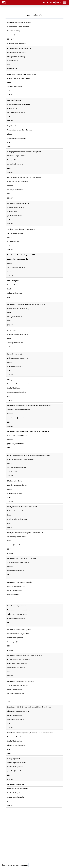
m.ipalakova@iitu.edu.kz (15, 366)
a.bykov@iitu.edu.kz (14, 594)
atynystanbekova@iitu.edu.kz (17, 138)
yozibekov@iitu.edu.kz (15, 216)
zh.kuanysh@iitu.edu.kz (15, 343)
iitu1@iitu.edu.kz (13, 61)
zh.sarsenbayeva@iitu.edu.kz (17, 392)
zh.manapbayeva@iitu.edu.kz (17, 467)
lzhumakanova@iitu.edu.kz (16, 112)
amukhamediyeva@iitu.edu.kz (17, 519)
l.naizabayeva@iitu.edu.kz (16, 642)
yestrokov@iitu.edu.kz (14, 771)
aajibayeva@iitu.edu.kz (15, 317)
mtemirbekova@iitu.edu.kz (16, 418)
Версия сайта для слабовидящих (15, 865)
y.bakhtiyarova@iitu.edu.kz (16, 745)
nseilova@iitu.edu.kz (14, 545)
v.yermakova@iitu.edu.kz (15, 797)
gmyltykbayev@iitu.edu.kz (16, 444)
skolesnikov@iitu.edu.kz (15, 164)
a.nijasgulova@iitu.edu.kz (16, 719)
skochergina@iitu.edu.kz (15, 190)
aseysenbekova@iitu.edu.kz (16, 267)
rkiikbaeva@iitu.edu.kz (15, 293)
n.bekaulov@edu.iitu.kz (15, 493)
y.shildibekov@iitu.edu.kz (16, 693)
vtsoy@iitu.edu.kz (13, 241)
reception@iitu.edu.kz (14, 35)
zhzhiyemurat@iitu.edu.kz (16, 86)
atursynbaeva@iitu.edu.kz (16, 571)
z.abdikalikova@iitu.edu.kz (16, 668)
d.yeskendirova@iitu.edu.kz (16, 618)
